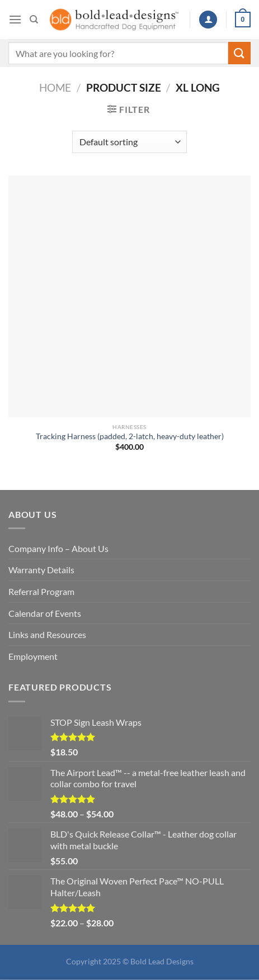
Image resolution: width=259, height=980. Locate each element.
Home (55, 87)
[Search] (34, 20)
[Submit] (239, 53)
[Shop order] (129, 142)
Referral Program (41, 591)
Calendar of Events (45, 613)
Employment (33, 656)
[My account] (208, 20)
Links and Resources (47, 634)
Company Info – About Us (58, 548)
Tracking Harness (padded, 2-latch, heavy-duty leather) (130, 436)
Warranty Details (41, 570)
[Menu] (15, 19)
